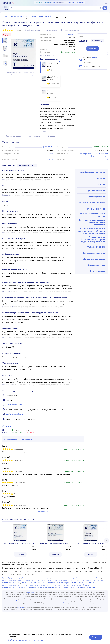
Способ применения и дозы (92, 172)
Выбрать (20, 554)
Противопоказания (96, 191)
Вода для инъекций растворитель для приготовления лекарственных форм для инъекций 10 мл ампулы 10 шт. (91, 543)
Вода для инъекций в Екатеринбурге (56, 583)
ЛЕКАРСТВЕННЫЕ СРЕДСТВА (17, 16)
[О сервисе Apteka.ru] (106, 3)
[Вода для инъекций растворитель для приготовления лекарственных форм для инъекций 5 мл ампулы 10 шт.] (50, 81)
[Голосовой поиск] (100, 8)
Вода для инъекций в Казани (80, 585)
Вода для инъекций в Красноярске (82, 583)
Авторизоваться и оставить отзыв (18, 439)
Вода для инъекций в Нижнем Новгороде (61, 580)
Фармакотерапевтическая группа (92, 215)
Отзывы (52, 136)
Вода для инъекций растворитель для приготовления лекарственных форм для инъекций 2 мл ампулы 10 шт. (20, 543)
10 (107, 159)
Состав (102, 184)
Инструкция (35, 136)
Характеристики (14, 136)
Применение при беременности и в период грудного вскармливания (93, 239)
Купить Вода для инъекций (12, 578)
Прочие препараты (32, 16)
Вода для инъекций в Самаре (13, 588)
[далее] (106, 540)
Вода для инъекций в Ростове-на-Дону (89, 580)
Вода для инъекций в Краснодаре (63, 578)
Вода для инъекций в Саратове (34, 585)
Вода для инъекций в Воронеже (14, 580)
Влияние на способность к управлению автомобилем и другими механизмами (91, 231)
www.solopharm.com (14, 404)
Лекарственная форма (94, 259)
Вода (51, 154)
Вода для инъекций (45, 16)
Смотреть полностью (27, 165)
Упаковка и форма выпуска (92, 203)
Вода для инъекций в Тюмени (32, 583)
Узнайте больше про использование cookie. (26, 640)
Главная (5, 16)
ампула (50, 159)
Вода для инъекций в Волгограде (58, 585)
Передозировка (98, 271)
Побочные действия (95, 209)
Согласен (96, 637)
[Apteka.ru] (8, 3)
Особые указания (97, 197)
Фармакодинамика (96, 247)
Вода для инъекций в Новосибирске (89, 578)
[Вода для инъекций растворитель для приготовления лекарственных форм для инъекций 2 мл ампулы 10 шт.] (50, 67)
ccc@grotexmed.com (14, 414)
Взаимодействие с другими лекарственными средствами (92, 222)
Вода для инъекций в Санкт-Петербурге (36, 578)
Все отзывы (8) (43, 511)
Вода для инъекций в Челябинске (36, 588)
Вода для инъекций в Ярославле (84, 588)
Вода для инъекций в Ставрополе (60, 588)
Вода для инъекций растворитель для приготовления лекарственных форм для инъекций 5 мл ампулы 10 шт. (55, 543)
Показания (100, 178)
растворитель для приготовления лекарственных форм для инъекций (93, 155)
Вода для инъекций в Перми (12, 585)
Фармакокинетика (96, 265)
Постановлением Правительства (28, 601)
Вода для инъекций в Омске (35, 580)
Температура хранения (94, 253)
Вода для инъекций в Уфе (11, 583)
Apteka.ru (31, 592)
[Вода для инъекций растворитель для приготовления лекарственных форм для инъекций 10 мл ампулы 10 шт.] (51, 95)
